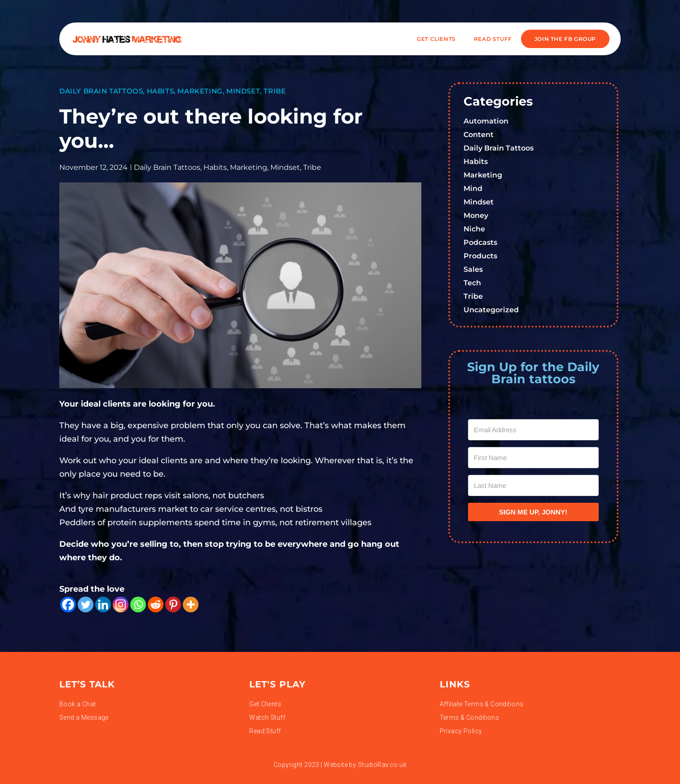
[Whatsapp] (138, 605)
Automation (486, 121)
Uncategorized (491, 310)
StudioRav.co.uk (382, 765)
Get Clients (436, 39)
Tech (472, 283)
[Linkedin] (103, 605)
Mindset (243, 91)
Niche (474, 229)
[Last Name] (534, 485)
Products (480, 256)
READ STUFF (493, 39)
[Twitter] (86, 605)
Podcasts (480, 242)
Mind (473, 188)
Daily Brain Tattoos (101, 91)
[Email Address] (534, 430)
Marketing (200, 91)
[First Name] (534, 458)
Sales (473, 269)
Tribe (275, 91)
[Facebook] (68, 605)
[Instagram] (121, 605)
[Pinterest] (173, 605)
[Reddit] (156, 605)
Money (476, 215)
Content (479, 135)
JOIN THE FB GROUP (565, 39)
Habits (161, 91)
